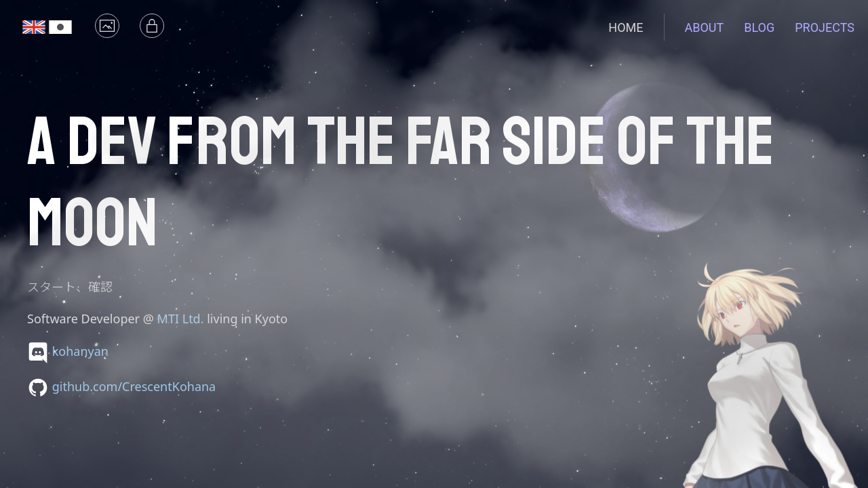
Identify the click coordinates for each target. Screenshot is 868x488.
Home (626, 27)
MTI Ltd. (181, 319)
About (705, 27)
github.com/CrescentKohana (134, 386)
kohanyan (80, 351)
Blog (759, 27)
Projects (825, 27)
